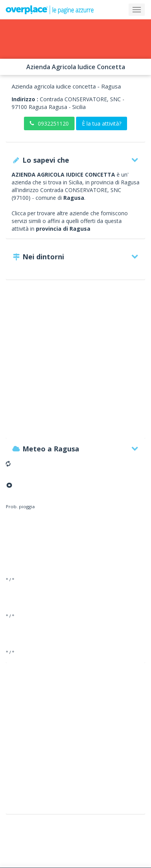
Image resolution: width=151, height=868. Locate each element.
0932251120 (49, 123)
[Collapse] (137, 10)
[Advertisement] (75, 363)
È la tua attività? (102, 123)
